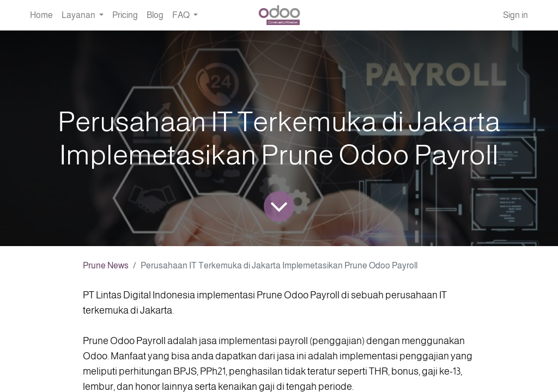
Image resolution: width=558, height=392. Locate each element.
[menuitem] (41, 15)
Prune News (106, 265)
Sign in (515, 15)
